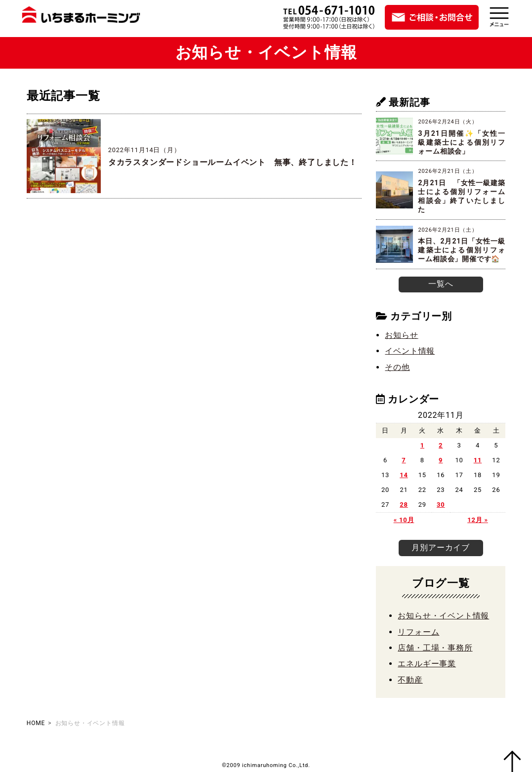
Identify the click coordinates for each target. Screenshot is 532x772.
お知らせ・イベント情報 (443, 614)
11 (478, 459)
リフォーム (418, 630)
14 (404, 474)
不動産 (410, 678)
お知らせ (401, 334)
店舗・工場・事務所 (435, 646)
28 (404, 504)
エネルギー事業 (427, 662)
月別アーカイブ (441, 546)
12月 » (478, 519)
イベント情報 (410, 350)
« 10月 (404, 519)
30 (441, 504)
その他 (397, 366)
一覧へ (441, 283)
